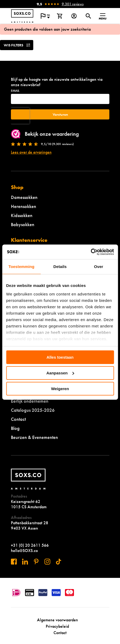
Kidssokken (22, 215)
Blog (15, 428)
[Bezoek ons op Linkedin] (25, 562)
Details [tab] (60, 267)
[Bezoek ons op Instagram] (47, 562)
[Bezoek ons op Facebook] (14, 562)
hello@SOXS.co (24, 551)
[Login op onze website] (74, 16)
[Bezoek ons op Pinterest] (36, 562)
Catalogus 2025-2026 (33, 410)
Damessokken (24, 197)
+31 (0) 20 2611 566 (30, 545)
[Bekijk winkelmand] (60, 16)
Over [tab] (99, 267)
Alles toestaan (60, 357)
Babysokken (23, 224)
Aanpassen (60, 373)
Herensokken (24, 206)
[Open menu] (103, 16)
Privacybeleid (57, 626)
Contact (18, 419)
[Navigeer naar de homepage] (22, 16)
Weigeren (60, 388)
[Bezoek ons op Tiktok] (59, 562)
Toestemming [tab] (22, 267)
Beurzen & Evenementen (34, 437)
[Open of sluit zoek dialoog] (88, 16)
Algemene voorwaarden (57, 620)
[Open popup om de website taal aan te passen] (45, 16)
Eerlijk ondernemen (30, 401)
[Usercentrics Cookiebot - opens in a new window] (91, 252)
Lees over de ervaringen (31, 152)
